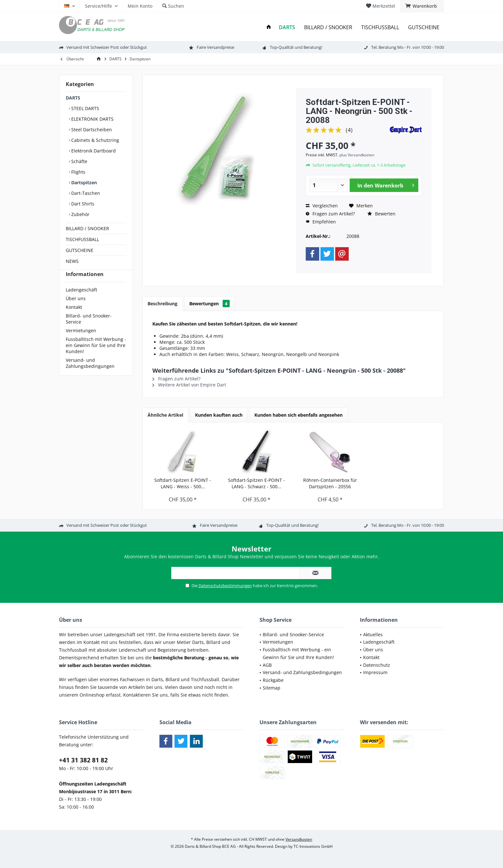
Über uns (76, 310)
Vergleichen (322, 206)
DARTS (73, 98)
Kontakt (74, 319)
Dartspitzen (83, 182)
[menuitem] (422, 6)
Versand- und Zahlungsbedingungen (90, 375)
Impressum (375, 672)
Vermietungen (81, 342)
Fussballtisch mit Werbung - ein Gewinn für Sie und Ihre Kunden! (96, 357)
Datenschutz (377, 665)
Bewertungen (209, 304)
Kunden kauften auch (219, 415)
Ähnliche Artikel (165, 415)
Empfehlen (321, 222)
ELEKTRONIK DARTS (92, 119)
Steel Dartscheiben (91, 130)
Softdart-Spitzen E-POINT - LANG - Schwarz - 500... (256, 483)
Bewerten (381, 214)
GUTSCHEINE (80, 250)
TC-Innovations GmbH (313, 846)
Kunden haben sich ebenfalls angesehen (298, 415)
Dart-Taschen (85, 193)
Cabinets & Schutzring (94, 140)
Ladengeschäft (81, 301)
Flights (78, 172)
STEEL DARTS (85, 108)
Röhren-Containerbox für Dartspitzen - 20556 (330, 483)
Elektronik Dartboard (93, 151)
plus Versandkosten (357, 155)
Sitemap (272, 688)
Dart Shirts (82, 204)
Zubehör (80, 214)
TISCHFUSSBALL (82, 239)
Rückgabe (273, 680)
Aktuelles (373, 634)
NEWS (72, 261)
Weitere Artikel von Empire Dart (189, 385)
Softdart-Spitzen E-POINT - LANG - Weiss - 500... (183, 483)
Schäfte (79, 161)
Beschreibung (162, 304)
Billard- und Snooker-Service (89, 330)
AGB (267, 665)
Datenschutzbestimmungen (225, 586)
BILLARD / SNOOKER (87, 228)
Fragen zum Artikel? (330, 214)
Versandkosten (299, 839)
